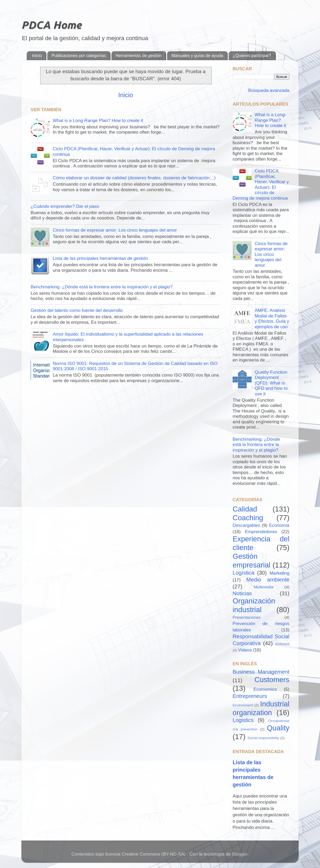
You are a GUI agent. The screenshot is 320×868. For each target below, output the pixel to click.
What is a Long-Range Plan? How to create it (98, 121)
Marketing (279, 573)
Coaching (248, 518)
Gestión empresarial (251, 561)
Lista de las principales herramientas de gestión (100, 258)
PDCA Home (51, 25)
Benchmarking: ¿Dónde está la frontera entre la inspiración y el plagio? (102, 287)
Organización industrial (254, 605)
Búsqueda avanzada (268, 90)
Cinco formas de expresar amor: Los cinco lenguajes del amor (115, 230)
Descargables (246, 525)
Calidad (245, 509)
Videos (245, 650)
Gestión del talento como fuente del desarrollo (77, 310)
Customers (272, 680)
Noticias (242, 593)
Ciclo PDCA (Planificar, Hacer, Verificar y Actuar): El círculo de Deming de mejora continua (261, 185)
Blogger (240, 854)
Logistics (243, 720)
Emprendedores (261, 532)
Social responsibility (263, 738)
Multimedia (263, 587)
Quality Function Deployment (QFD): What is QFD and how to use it (271, 383)
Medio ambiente (268, 580)
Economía (279, 525)
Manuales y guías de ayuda (197, 56)
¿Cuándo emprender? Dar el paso (65, 206)
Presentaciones (247, 617)
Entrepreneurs (250, 696)
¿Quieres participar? (252, 56)
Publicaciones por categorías (79, 56)
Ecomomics (265, 689)
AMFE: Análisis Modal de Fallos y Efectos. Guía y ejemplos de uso (272, 319)
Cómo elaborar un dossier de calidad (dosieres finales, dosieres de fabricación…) (134, 178)
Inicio (37, 56)
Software (282, 644)
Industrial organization (261, 708)
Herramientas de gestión (139, 56)
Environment (243, 705)
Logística (243, 573)
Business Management (261, 672)
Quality (278, 728)
